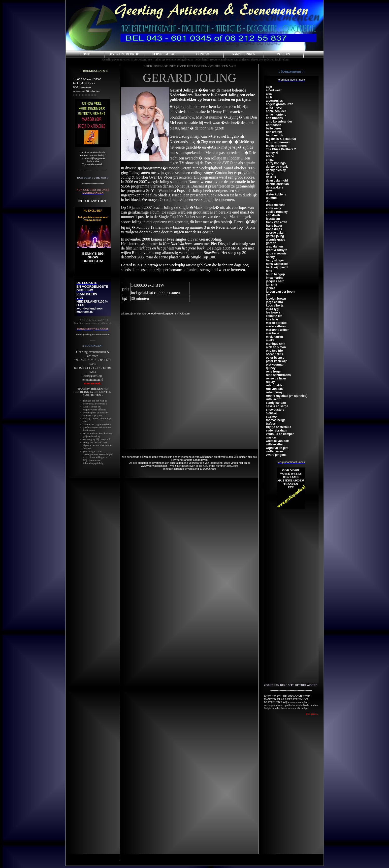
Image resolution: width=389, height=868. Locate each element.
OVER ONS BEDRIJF (124, 54)
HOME (85, 54)
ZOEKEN (283, 54)
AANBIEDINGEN (243, 54)
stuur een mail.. (93, 383)
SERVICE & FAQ (164, 54)
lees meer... (312, 714)
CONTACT (204, 54)
